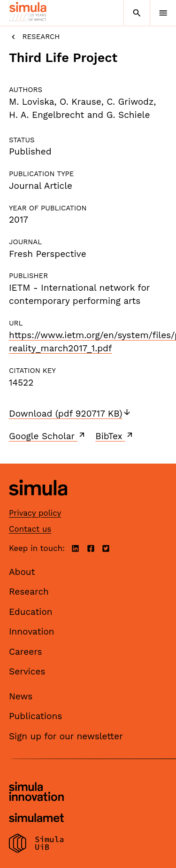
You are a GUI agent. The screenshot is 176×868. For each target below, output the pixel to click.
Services (27, 671)
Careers (26, 652)
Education (31, 612)
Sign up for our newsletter (66, 736)
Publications (35, 716)
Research (34, 37)
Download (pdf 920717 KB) (70, 414)
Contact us (30, 529)
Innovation (32, 632)
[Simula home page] (38, 502)
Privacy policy (35, 513)
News (21, 696)
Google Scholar (48, 436)
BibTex (115, 436)
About (22, 572)
